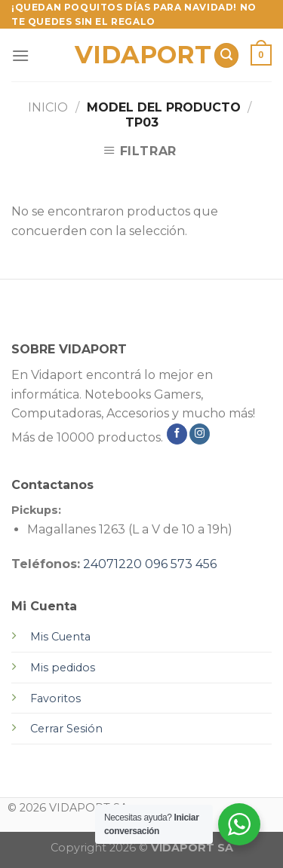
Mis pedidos (63, 668)
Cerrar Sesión (66, 729)
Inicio (48, 107)
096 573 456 (181, 564)
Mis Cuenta (60, 637)
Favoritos (55, 698)
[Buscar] (226, 55)
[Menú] (20, 55)
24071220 (112, 564)
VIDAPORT (138, 55)
